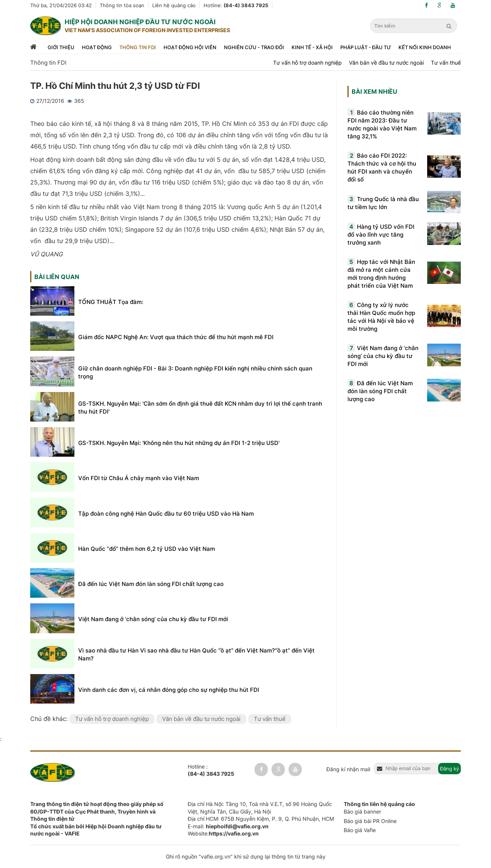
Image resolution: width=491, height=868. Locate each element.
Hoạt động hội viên (190, 47)
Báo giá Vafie (360, 830)
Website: (223, 833)
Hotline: (236, 5)
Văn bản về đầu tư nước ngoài (386, 63)
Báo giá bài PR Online (370, 821)
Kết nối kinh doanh (425, 47)
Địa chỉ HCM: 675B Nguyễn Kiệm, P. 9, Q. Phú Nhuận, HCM (261, 819)
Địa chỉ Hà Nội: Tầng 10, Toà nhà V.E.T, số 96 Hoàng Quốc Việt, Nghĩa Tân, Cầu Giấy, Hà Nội (260, 808)
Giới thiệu (61, 47)
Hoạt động (97, 47)
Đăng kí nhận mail (348, 769)
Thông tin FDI (138, 47)
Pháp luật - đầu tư (366, 47)
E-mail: (228, 826)
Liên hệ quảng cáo (174, 5)
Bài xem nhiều (374, 91)
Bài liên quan (57, 277)
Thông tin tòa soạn (122, 5)
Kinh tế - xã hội (312, 47)
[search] (450, 26)
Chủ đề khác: (50, 719)
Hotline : (211, 770)
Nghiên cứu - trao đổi (254, 47)
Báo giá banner (362, 811)
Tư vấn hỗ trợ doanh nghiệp (307, 63)
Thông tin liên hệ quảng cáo (379, 804)
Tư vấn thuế (446, 63)
